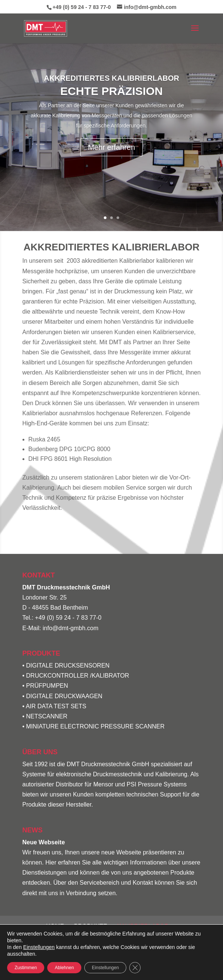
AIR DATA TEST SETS (56, 706)
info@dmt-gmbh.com (71, 628)
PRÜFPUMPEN (47, 686)
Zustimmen (26, 968)
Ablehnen (64, 968)
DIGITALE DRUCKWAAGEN (64, 696)
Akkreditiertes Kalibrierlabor (111, 78)
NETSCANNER (47, 716)
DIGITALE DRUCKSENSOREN (68, 665)
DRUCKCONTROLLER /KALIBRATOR (78, 676)
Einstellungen (39, 947)
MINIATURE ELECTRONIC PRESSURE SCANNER (96, 726)
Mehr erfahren (112, 147)
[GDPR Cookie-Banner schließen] (135, 968)
